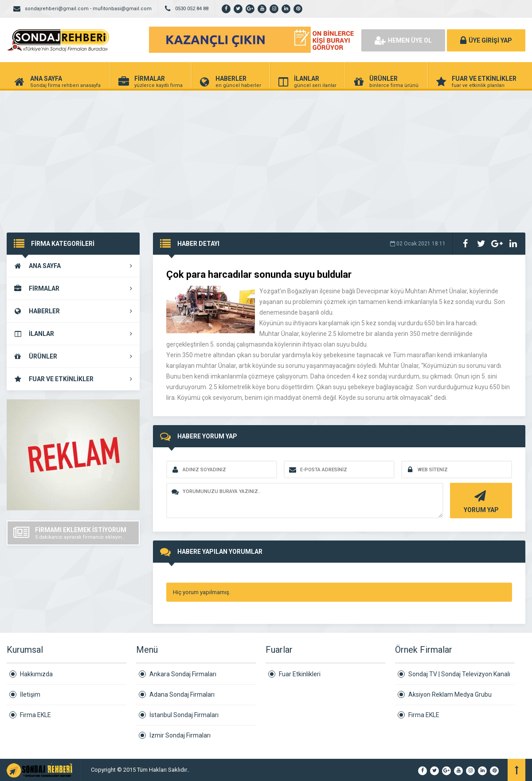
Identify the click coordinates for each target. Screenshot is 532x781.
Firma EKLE (35, 715)
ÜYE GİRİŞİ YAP (486, 40)
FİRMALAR (73, 288)
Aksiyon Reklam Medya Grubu (450, 694)
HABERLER (73, 311)
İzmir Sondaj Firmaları (180, 735)
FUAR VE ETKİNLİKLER (73, 379)
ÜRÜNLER (73, 356)
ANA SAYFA (73, 266)
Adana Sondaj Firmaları (182, 694)
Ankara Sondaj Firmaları (183, 674)
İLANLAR (73, 334)
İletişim (30, 694)
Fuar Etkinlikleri (300, 674)
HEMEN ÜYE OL (403, 40)
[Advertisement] (266, 157)
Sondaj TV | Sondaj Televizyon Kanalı (459, 674)
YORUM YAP (480, 501)
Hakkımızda (36, 674)
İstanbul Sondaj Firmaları (184, 715)
